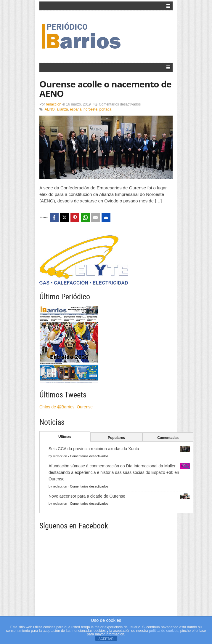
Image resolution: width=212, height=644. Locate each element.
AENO (50, 109)
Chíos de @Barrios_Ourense (66, 407)
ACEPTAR (106, 639)
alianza (62, 109)
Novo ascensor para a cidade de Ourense (87, 496)
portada (105, 109)
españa (76, 109)
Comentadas (168, 438)
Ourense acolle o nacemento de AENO (105, 89)
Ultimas (65, 437)
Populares (116, 438)
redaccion (54, 104)
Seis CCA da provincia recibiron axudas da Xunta (94, 449)
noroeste (90, 109)
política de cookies (164, 631)
